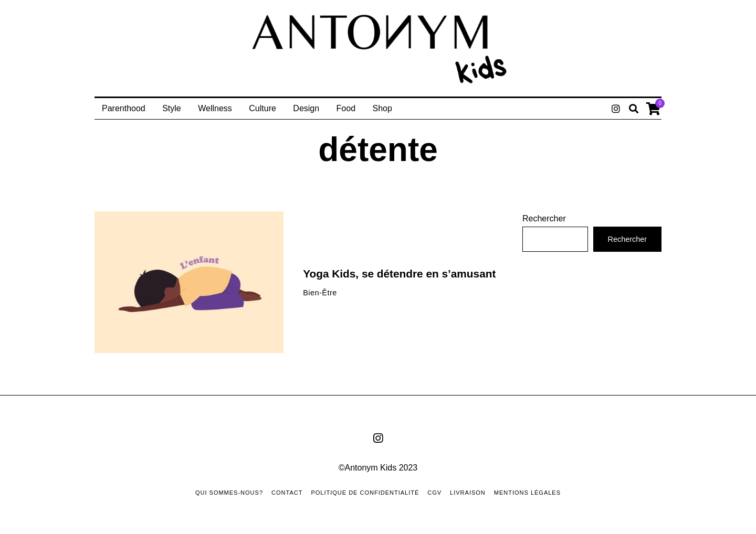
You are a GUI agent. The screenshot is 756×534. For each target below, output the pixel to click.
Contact (287, 493)
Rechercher (544, 218)
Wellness (215, 108)
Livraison (468, 493)
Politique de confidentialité (365, 493)
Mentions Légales (527, 493)
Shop (382, 108)
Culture (262, 108)
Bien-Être (320, 293)
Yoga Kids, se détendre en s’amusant (399, 274)
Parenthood (124, 108)
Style (172, 108)
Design (306, 108)
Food (346, 108)
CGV (434, 493)
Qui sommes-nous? (229, 493)
